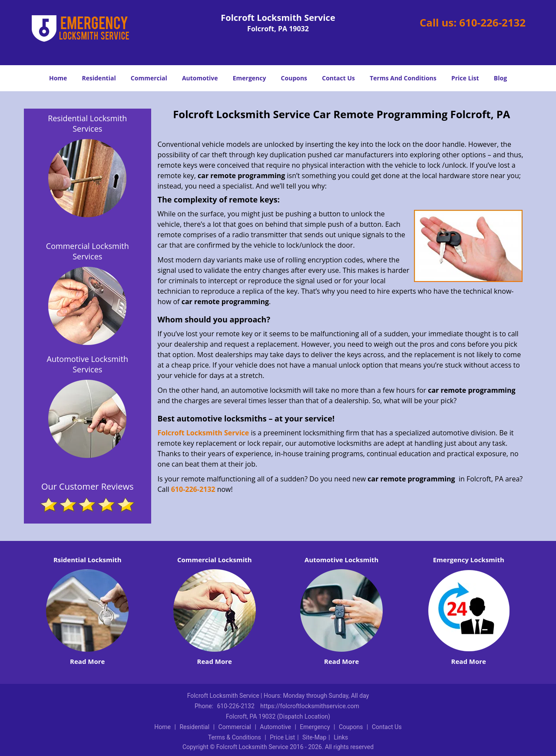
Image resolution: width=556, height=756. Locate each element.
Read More (87, 661)
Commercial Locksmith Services (88, 251)
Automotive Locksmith (341, 560)
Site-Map (314, 737)
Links (341, 737)
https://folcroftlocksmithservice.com (310, 706)
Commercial (149, 78)
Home (58, 78)
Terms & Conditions (235, 737)
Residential (99, 78)
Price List (465, 78)
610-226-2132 (492, 22)
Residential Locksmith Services (87, 123)
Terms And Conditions (403, 78)
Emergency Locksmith (469, 560)
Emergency (250, 78)
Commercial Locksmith (215, 560)
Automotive (200, 78)
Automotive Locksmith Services (88, 364)
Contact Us (338, 78)
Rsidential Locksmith (88, 560)
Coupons (294, 78)
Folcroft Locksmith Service (204, 433)
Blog (500, 78)
